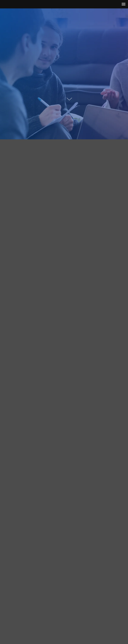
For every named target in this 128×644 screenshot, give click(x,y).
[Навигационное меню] (124, 4)
